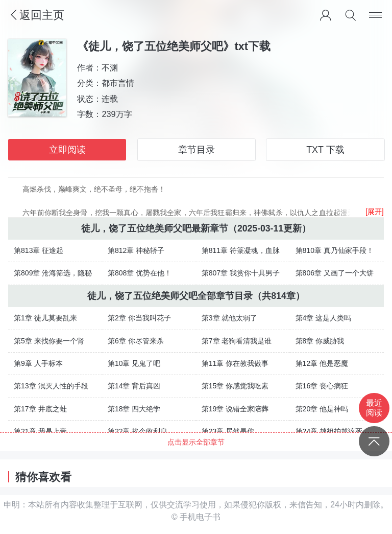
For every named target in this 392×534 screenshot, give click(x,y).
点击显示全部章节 (196, 442)
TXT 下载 (325, 150)
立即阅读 (67, 150)
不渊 (110, 67)
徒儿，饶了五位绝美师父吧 (136, 228)
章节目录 (197, 150)
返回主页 (36, 15)
